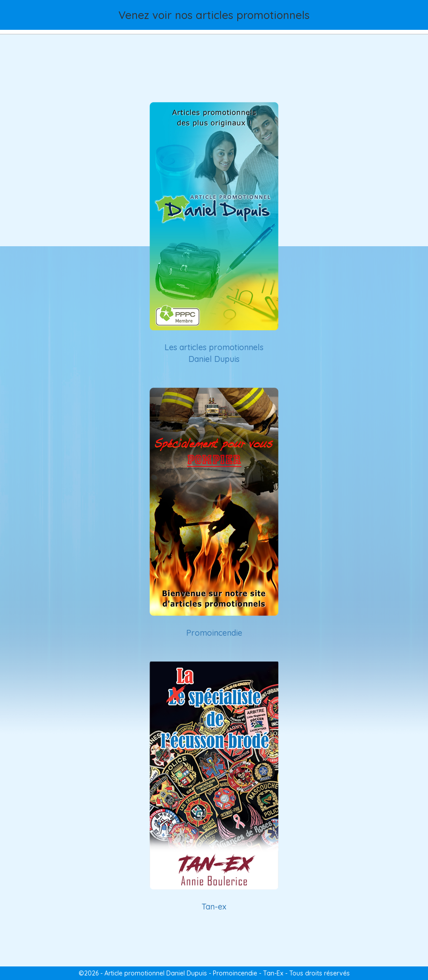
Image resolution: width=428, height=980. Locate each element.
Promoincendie (214, 633)
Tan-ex (214, 907)
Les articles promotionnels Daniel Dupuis (214, 353)
